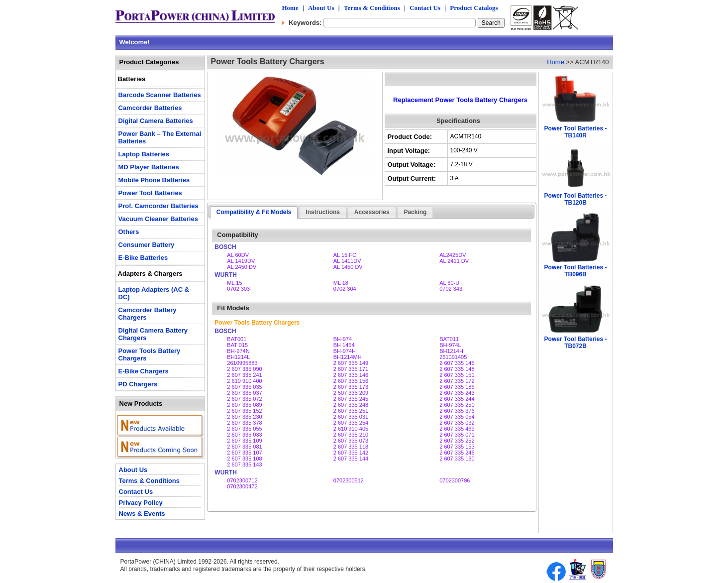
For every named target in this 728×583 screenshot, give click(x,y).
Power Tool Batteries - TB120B (576, 199)
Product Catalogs (474, 8)
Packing (415, 212)
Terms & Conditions (372, 8)
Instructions (323, 212)
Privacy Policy (141, 503)
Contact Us (425, 8)
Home (290, 8)
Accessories (372, 212)
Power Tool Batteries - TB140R (576, 132)
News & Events (142, 514)
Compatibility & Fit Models (254, 212)
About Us (321, 8)
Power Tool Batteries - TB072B (576, 343)
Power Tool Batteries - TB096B (576, 271)
